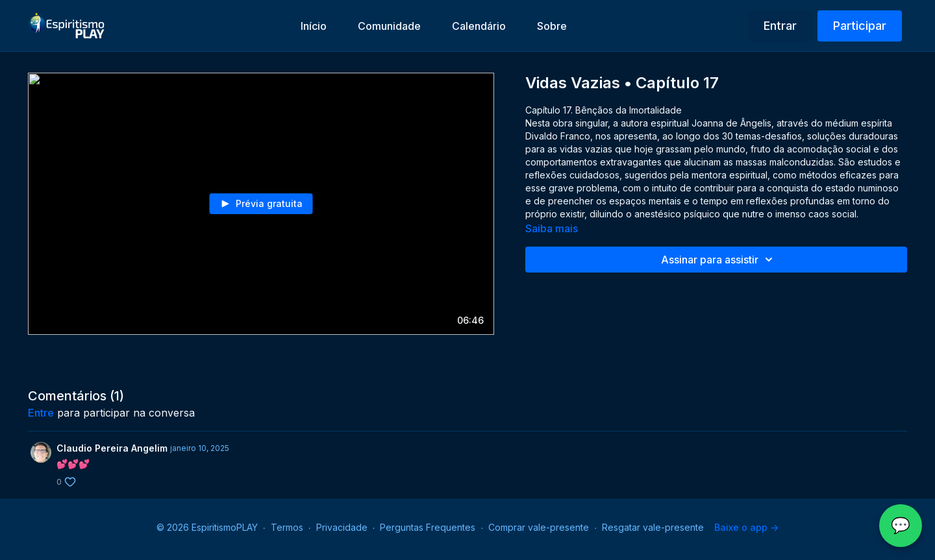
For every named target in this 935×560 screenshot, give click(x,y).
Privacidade (342, 527)
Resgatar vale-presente (653, 527)
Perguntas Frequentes (428, 527)
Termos (287, 527)
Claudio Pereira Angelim (112, 448)
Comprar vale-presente (539, 527)
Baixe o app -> (746, 527)
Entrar (780, 26)
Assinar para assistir (719, 260)
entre (41, 413)
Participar (860, 26)
